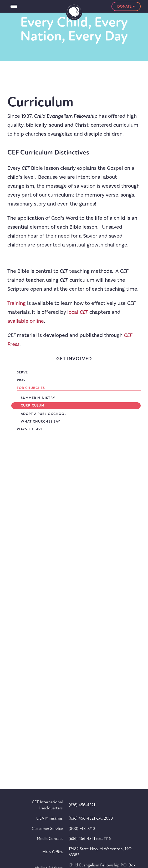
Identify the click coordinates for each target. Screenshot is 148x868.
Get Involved (74, 359)
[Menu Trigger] (14, 6)
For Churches (31, 388)
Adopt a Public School (44, 414)
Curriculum (33, 405)
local (78, 312)
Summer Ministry (38, 398)
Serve (22, 372)
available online (26, 321)
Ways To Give (30, 429)
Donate (126, 6)
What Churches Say (40, 422)
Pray (21, 380)
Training (17, 303)
